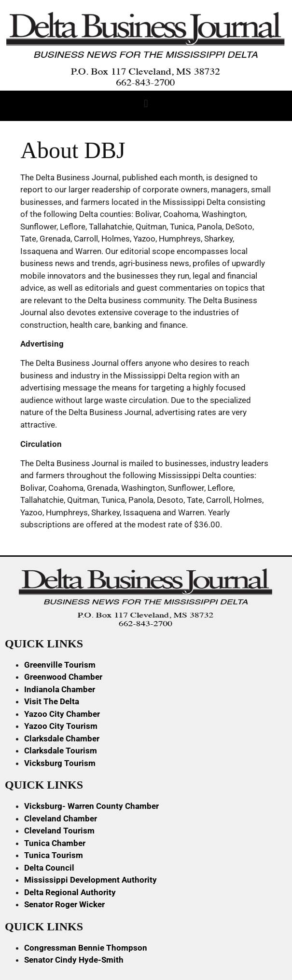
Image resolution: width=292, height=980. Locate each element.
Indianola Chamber (60, 689)
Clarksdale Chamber (62, 738)
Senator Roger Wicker (64, 904)
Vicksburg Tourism (60, 763)
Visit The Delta (52, 701)
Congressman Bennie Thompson (86, 948)
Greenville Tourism (60, 665)
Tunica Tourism (54, 855)
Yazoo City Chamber (62, 714)
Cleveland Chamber (61, 819)
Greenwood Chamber (63, 677)
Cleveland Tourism (59, 831)
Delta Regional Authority (70, 892)
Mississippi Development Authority (90, 880)
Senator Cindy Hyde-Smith (74, 960)
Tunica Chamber (55, 843)
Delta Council (49, 868)
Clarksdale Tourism (61, 751)
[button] (146, 103)
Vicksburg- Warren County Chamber (91, 806)
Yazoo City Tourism (61, 726)
